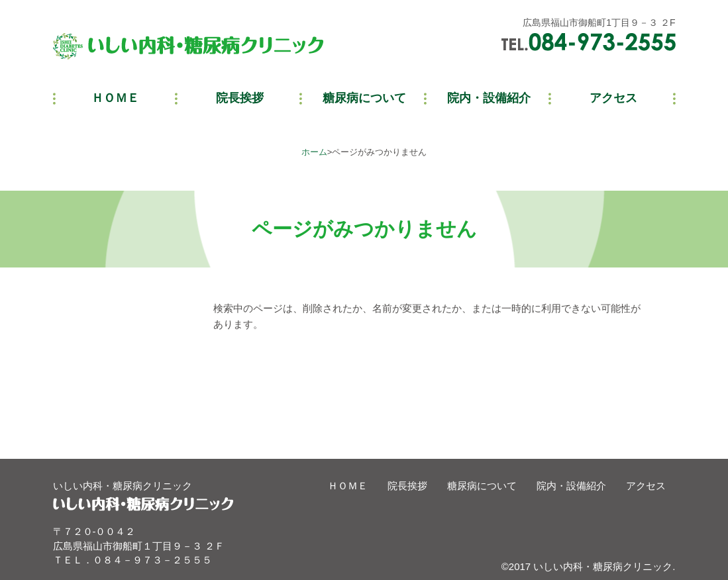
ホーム (314, 152)
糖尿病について (482, 486)
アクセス (646, 486)
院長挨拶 (407, 486)
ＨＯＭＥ (348, 486)
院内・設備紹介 (571, 486)
